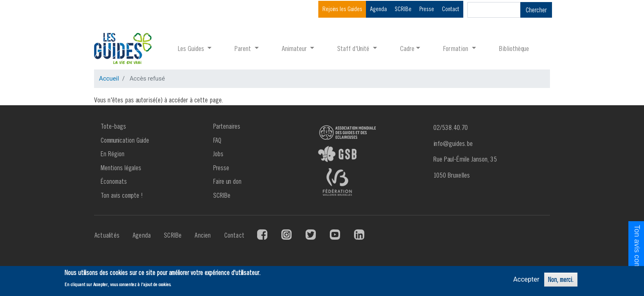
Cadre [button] (407, 48)
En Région (113, 154)
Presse (427, 9)
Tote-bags (113, 126)
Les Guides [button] (192, 48)
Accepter (526, 279)
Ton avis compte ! (122, 195)
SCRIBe (403, 9)
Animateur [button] (295, 48)
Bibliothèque (514, 48)
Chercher (536, 10)
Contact (451, 9)
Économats (114, 181)
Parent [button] (244, 48)
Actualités (107, 235)
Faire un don (227, 181)
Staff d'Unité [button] (354, 48)
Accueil (109, 79)
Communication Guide (125, 140)
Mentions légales (121, 168)
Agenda (378, 9)
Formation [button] (457, 48)
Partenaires (227, 126)
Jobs (218, 154)
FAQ (217, 140)
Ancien (203, 235)
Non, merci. (561, 280)
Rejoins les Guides (342, 9)
